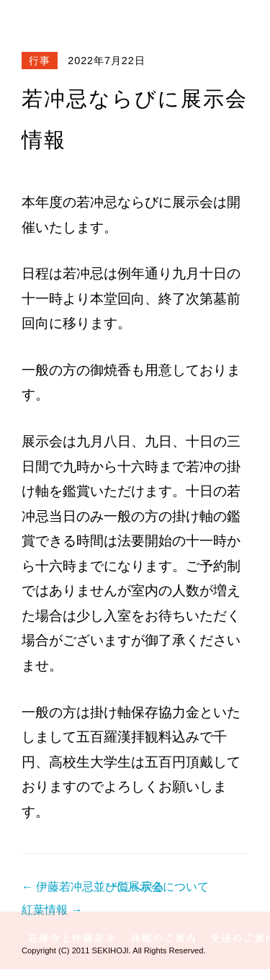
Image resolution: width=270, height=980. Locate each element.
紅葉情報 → (52, 910)
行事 (40, 61)
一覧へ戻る (135, 887)
